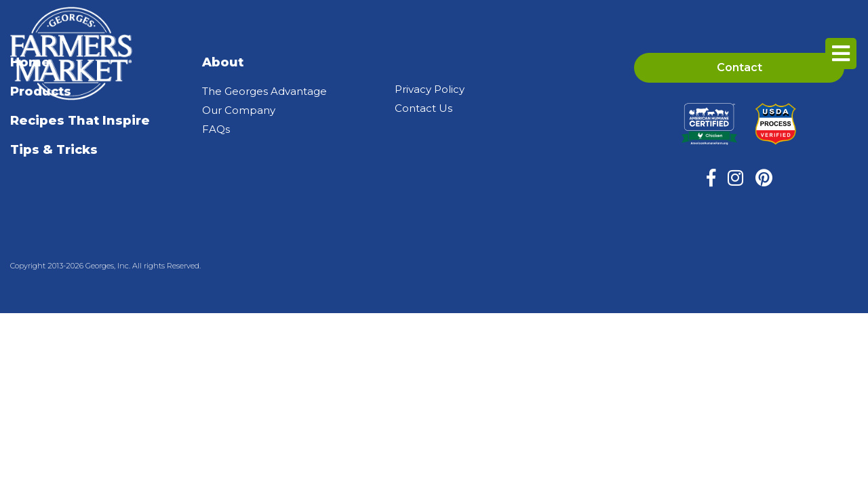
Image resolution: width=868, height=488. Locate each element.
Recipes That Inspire (80, 121)
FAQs (216, 129)
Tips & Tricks (54, 150)
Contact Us (423, 108)
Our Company (239, 110)
